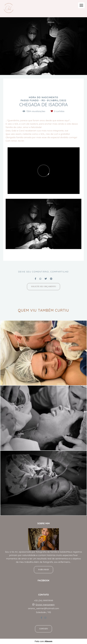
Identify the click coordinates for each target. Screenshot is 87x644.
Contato (43, 629)
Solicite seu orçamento (43, 287)
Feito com (43, 641)
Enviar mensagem (45, 605)
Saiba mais (43, 570)
